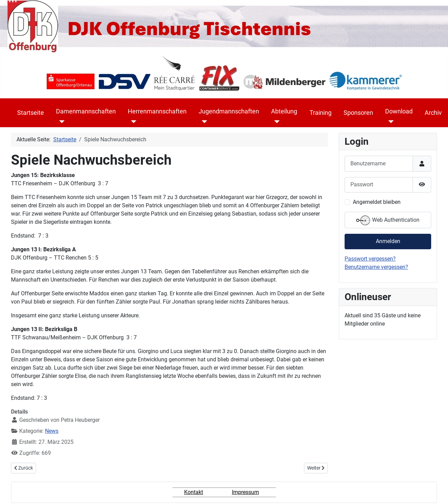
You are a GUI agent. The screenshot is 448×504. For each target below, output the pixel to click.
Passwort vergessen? (370, 259)
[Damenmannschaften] (60, 122)
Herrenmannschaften (157, 111)
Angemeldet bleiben (377, 202)
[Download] (389, 122)
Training (321, 113)
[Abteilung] (275, 122)
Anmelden (388, 241)
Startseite (31, 113)
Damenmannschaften (86, 111)
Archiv (433, 113)
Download (399, 111)
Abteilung (284, 111)
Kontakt (194, 492)
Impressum (245, 492)
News (52, 431)
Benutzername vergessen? (376, 267)
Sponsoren (358, 113)
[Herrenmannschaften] (132, 122)
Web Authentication (388, 220)
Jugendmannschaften (229, 111)
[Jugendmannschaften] (203, 122)
